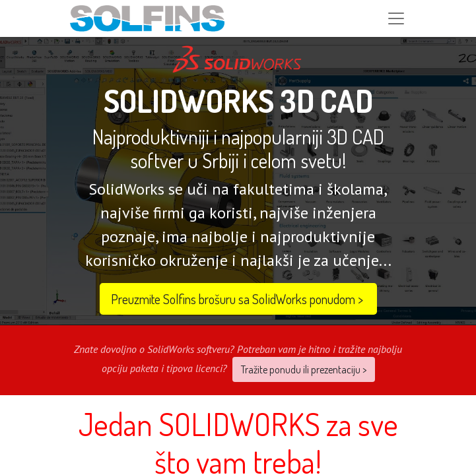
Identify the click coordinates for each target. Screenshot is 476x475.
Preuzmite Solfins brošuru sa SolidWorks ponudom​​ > (238, 299)
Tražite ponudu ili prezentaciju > (304, 369)
